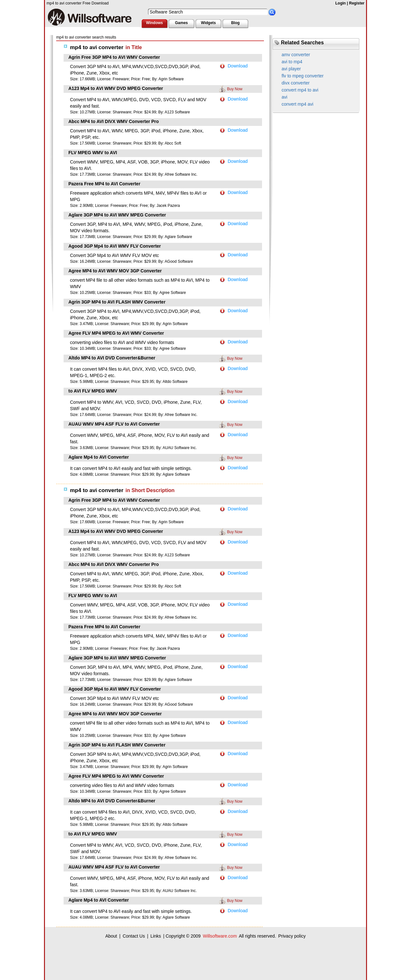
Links (156, 936)
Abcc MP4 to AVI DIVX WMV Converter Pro (114, 121)
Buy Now (235, 89)
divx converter (296, 83)
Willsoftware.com (220, 936)
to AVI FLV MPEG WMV (93, 391)
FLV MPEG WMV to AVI (93, 153)
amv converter (296, 55)
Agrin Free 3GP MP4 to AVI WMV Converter (114, 57)
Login (341, 3)
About (111, 936)
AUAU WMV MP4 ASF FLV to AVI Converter (114, 424)
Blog (236, 23)
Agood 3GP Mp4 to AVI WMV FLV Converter (115, 246)
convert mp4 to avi (300, 90)
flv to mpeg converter (303, 76)
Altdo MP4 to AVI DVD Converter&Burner (112, 358)
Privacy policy (292, 936)
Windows (155, 23)
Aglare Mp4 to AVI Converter (99, 457)
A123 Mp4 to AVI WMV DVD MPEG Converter (116, 88)
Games (181, 23)
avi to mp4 (292, 62)
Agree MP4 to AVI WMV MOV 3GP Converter (115, 271)
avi (284, 97)
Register (357, 3)
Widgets (209, 23)
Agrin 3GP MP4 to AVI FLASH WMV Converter (117, 302)
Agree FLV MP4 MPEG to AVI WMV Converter (116, 333)
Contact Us (134, 936)
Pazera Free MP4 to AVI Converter (104, 184)
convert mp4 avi (297, 104)
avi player (291, 69)
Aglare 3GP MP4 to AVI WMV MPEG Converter (117, 215)
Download (238, 66)
